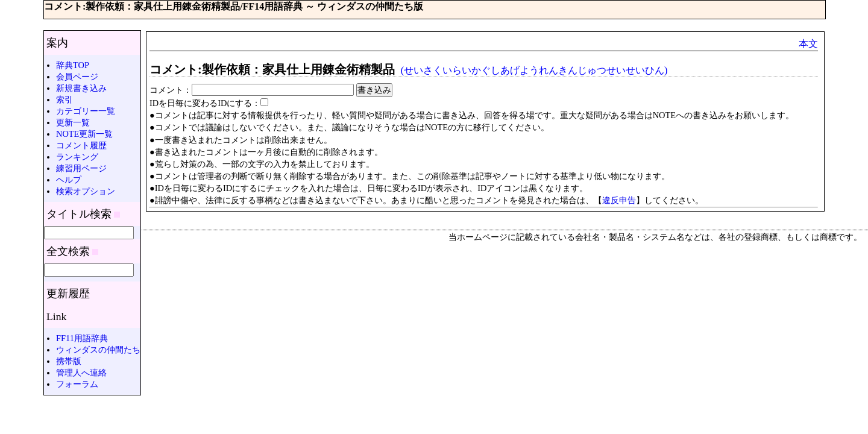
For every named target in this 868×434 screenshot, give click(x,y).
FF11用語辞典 (82, 338)
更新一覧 (73, 122)
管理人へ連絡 (81, 373)
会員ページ (77, 77)
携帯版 (69, 361)
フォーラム (77, 384)
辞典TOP (73, 65)
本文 (808, 44)
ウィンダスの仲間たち (98, 350)
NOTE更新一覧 (84, 134)
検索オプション (86, 191)
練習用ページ (81, 168)
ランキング (77, 157)
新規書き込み (81, 88)
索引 (64, 99)
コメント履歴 (81, 145)
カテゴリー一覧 (86, 111)
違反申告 (619, 200)
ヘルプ (69, 180)
